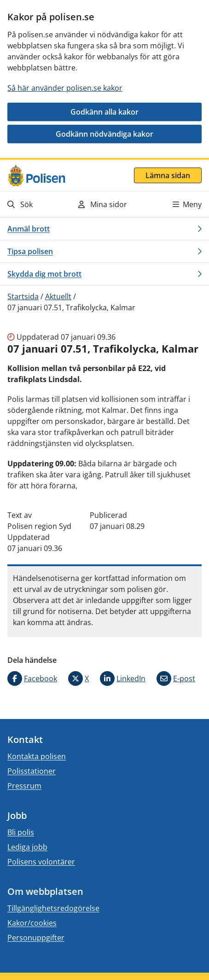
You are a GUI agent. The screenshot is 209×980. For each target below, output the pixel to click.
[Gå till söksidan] (35, 204)
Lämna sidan (168, 175)
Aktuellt (58, 296)
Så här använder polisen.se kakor (65, 88)
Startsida (23, 296)
